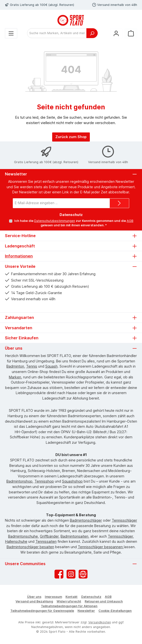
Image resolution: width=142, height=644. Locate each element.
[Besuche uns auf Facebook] (59, 574)
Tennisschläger (124, 520)
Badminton (15, 366)
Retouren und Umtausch (104, 601)
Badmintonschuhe (23, 536)
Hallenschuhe (16, 541)
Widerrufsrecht (69, 601)
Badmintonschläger (86, 520)
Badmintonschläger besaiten (30, 547)
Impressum (53, 597)
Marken (15, 377)
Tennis (32, 366)
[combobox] (57, 33)
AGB (130, 221)
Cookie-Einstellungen (115, 611)
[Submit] (119, 203)
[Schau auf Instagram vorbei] (71, 574)
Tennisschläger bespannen (101, 547)
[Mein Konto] (116, 33)
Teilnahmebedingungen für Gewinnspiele (42, 611)
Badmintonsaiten (74, 536)
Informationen (19, 256)
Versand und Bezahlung (34, 601)
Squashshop (72, 481)
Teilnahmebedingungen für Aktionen (69, 606)
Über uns (34, 597)
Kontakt (71, 597)
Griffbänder (49, 536)
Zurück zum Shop (71, 137)
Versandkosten (100, 622)
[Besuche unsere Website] (83, 574)
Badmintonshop (19, 481)
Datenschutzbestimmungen (54, 221)
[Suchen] (92, 33)
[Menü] (11, 33)
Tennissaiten (46, 541)
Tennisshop (44, 481)
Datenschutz (91, 597)
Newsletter (86, 611)
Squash (51, 366)
